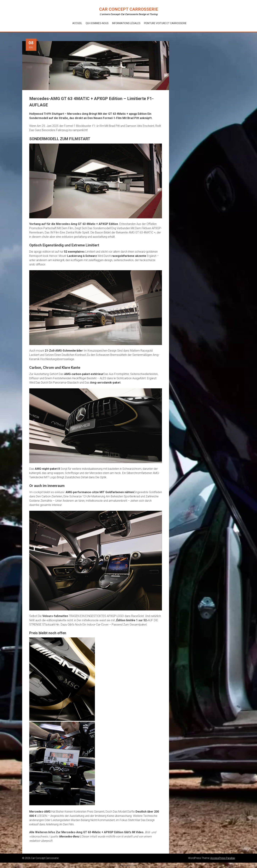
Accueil (77, 23)
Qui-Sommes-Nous (97, 23)
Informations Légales (126, 23)
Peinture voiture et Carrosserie (165, 23)
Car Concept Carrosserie (129, 9)
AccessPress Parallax (223, 858)
